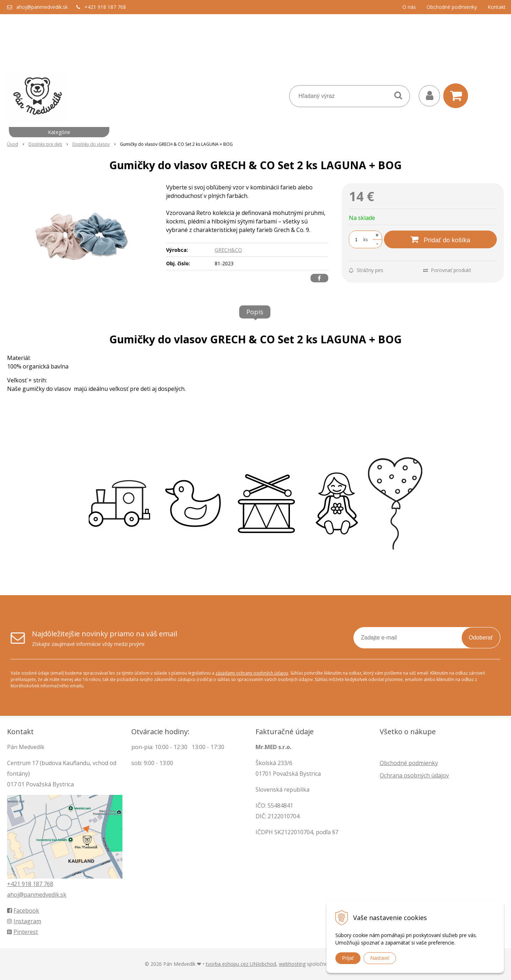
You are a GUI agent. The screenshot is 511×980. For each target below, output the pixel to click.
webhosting (292, 964)
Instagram (24, 921)
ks (366, 240)
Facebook (23, 910)
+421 (14, 884)
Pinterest (23, 932)
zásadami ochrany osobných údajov (252, 673)
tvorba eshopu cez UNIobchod (241, 964)
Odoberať (481, 638)
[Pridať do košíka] (440, 239)
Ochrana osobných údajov (414, 775)
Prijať (348, 958)
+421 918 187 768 (105, 7)
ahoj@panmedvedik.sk (42, 7)
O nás (409, 7)
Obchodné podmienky (452, 7)
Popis (255, 312)
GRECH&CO (228, 250)
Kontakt (497, 7)
